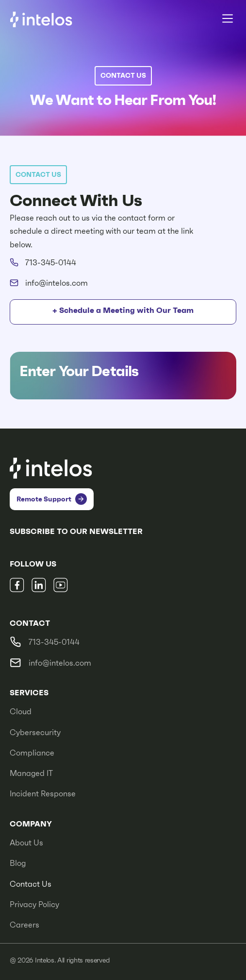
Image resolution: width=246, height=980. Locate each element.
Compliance (32, 753)
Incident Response (43, 794)
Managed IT (31, 773)
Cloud (21, 712)
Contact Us (31, 884)
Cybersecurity (35, 732)
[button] (227, 19)
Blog (18, 863)
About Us (26, 843)
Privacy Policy (34, 904)
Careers (25, 925)
